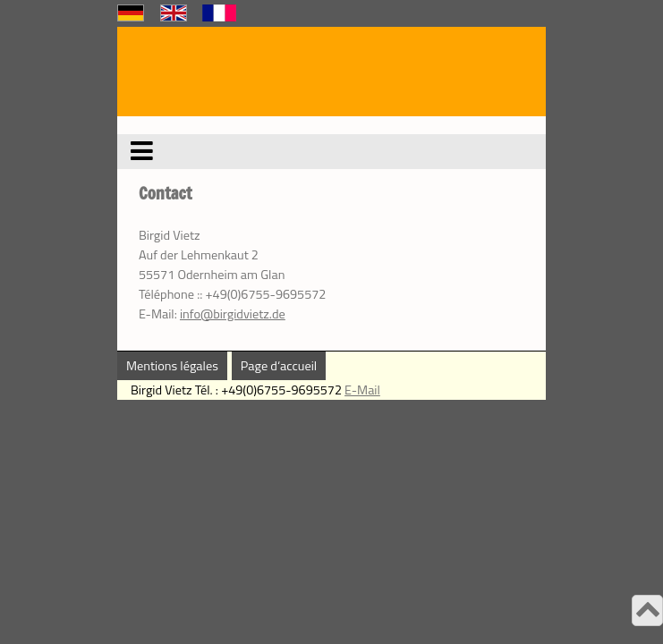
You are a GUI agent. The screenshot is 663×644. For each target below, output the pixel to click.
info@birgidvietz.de (233, 314)
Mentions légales (172, 366)
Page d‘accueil (279, 366)
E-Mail (362, 390)
